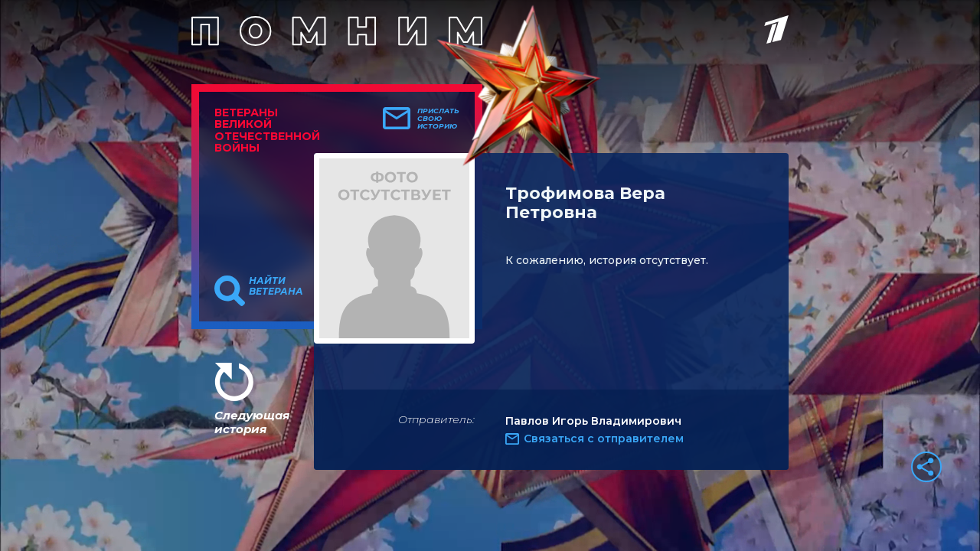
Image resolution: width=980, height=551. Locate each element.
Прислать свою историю (438, 119)
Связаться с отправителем (604, 439)
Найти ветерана (276, 286)
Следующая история (252, 422)
